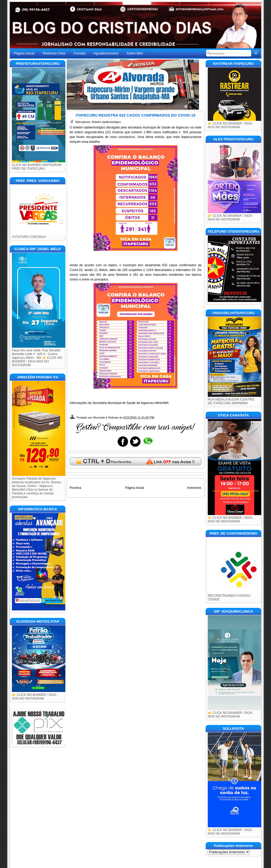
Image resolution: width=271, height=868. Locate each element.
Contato (80, 53)
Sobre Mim (135, 53)
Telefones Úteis (54, 53)
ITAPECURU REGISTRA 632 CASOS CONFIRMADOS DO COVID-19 (136, 115)
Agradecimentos (106, 53)
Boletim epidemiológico (106, 122)
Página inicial (135, 488)
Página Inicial (24, 53)
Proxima (75, 488)
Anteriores (194, 488)
